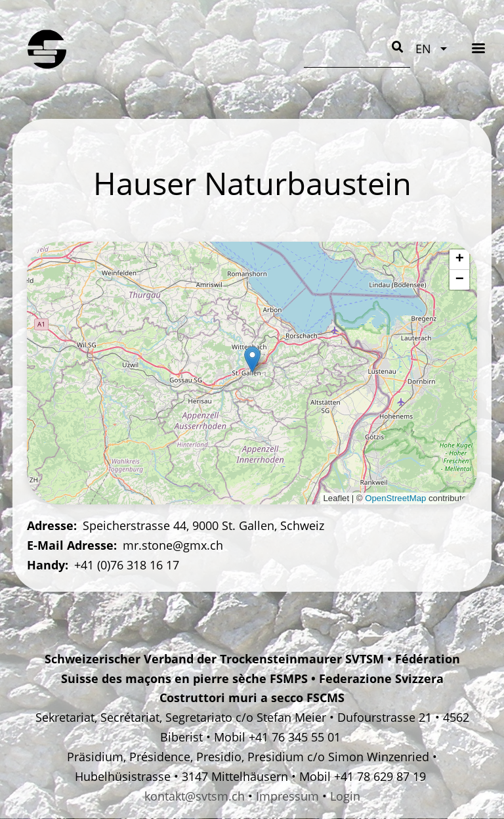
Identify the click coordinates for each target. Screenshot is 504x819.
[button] (252, 360)
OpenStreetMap (395, 498)
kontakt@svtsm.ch (195, 796)
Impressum (287, 796)
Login (345, 796)
